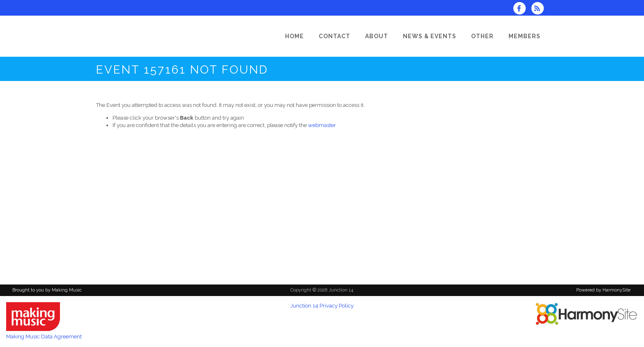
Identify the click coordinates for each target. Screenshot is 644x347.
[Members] (524, 36)
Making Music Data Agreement (44, 337)
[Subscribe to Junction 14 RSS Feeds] (539, 9)
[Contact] (335, 36)
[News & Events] (430, 36)
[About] (377, 36)
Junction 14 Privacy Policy (322, 306)
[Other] (482, 36)
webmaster (322, 125)
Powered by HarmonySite (603, 290)
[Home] (294, 36)
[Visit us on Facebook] (522, 9)
